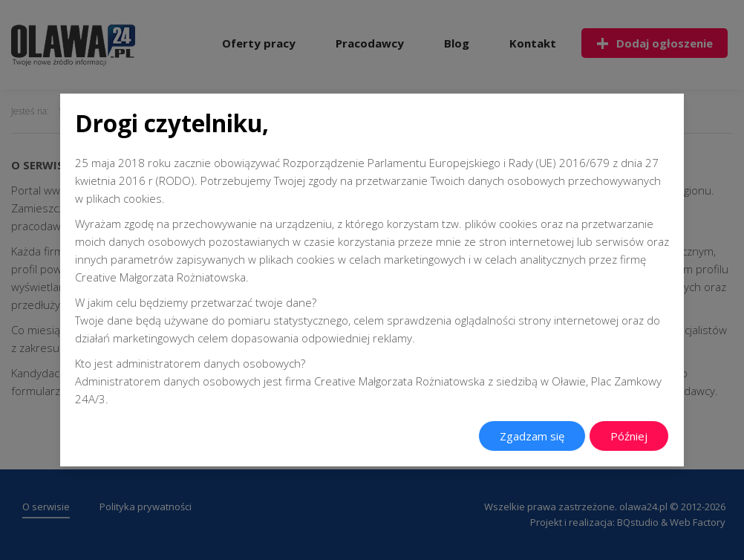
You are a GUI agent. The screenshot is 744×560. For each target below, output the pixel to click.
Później (629, 436)
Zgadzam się (532, 436)
